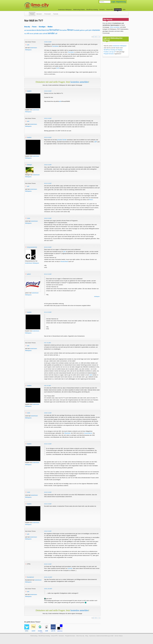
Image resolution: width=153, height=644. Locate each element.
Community (118, 10)
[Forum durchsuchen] (105, 2)
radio (41, 34)
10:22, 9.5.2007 (48, 504)
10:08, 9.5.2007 (48, 413)
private (36, 34)
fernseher (63, 30)
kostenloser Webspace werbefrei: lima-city (44, 6)
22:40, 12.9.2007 (48, 577)
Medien (50, 27)
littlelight (30, 165)
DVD (58, 68)
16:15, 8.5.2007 (48, 183)
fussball (76, 30)
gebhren (82, 30)
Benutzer (39, 14)
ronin (29, 218)
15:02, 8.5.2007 (48, 118)
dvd (48, 30)
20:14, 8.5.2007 (48, 274)
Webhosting (34, 636)
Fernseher (71, 52)
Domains (102, 10)
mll (28, 33)
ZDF (96, 142)
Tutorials (56, 14)
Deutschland (64, 261)
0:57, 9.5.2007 (48, 343)
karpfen (29, 91)
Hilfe (124, 10)
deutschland (41, 30)
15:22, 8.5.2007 (48, 137)
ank (28, 45)
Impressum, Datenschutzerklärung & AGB (101, 636)
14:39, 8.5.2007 (48, 42)
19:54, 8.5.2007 (48, 218)
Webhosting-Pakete (79, 10)
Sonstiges (42, 27)
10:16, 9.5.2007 (48, 444)
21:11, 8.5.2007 (48, 312)
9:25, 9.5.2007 (48, 386)
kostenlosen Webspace (32, 263)
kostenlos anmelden (79, 82)
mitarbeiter (96, 30)
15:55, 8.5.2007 (48, 165)
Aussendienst (88, 433)
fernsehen (55, 30)
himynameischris (32, 247)
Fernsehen (55, 46)
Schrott (70, 568)
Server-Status (119, 636)
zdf (56, 34)
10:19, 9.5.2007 (48, 492)
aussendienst (31, 30)
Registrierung (121, 2)
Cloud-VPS (110, 10)
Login (113, 2)
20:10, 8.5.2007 (48, 247)
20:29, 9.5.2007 (48, 564)
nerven (31, 34)
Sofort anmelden (115, 27)
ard (25, 30)
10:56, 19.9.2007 (48, 589)
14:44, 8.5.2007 (48, 91)
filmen (70, 30)
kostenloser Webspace (65, 10)
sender (51, 33)
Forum (32, 14)
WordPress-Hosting (92, 10)
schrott (45, 34)
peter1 (29, 274)
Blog (87, 636)
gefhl (87, 30)
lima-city (27, 27)
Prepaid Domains (109, 54)
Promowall (47, 14)
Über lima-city (80, 636)
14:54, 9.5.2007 (48, 531)
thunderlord (30, 577)
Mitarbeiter (68, 433)
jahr (90, 30)
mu (25, 34)
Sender (64, 140)
